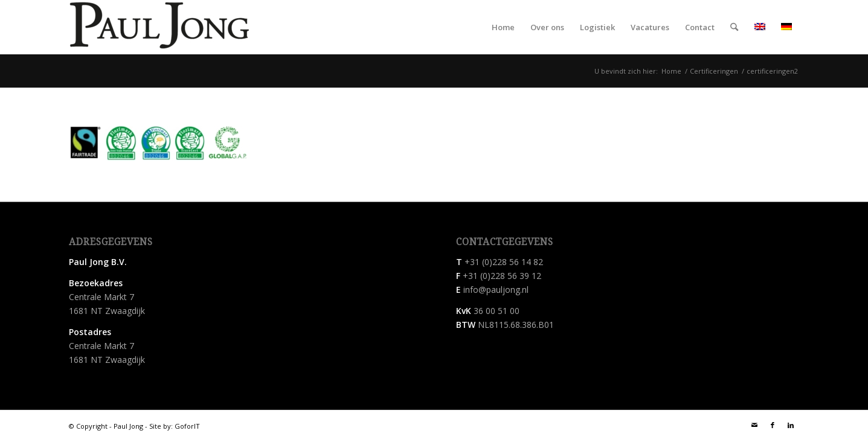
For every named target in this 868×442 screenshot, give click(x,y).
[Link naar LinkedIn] (791, 425)
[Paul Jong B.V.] (159, 27)
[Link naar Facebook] (773, 425)
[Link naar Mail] (754, 425)
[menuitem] (503, 27)
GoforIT (187, 426)
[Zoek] (734, 27)
